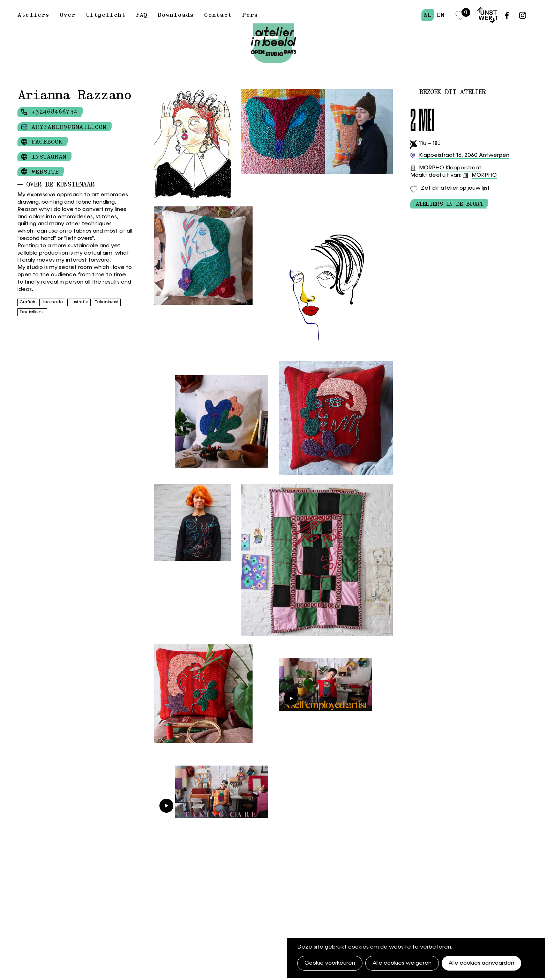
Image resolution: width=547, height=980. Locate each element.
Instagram (49, 157)
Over (68, 15)
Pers (250, 15)
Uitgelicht (106, 15)
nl (428, 15)
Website (45, 172)
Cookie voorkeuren (330, 963)
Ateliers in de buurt (449, 204)
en (440, 15)
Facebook (47, 142)
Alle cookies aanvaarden (481, 963)
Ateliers (33, 15)
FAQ (141, 15)
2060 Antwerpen (464, 155)
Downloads (176, 15)
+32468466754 (54, 112)
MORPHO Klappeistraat (450, 168)
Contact (218, 15)
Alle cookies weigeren (402, 963)
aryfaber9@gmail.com (69, 127)
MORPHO (484, 175)
